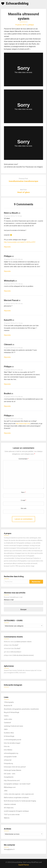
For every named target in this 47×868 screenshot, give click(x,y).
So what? (15, 645)
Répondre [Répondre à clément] (7, 357)
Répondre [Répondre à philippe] (7, 271)
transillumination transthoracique (23, 181)
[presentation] (15, 514)
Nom (23, 492)
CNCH (6, 729)
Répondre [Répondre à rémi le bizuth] (7, 247)
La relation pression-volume (23, 642)
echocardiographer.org (11, 753)
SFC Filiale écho (9, 808)
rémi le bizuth (11, 213)
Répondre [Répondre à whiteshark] (7, 291)
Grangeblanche (9, 777)
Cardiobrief (7, 723)
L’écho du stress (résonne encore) (23, 655)
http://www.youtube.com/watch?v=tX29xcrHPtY (20, 242)
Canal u (6, 716)
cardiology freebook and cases (14, 726)
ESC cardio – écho (10, 774)
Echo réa (7, 746)
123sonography (9, 702)
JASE (6, 791)
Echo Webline (8, 750)
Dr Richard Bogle (9, 736)
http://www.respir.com (23, 424)
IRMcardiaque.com (10, 787)
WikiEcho (7, 818)
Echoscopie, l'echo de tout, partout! (15, 767)
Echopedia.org (8, 763)
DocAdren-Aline (9, 733)
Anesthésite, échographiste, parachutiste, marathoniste (21, 709)
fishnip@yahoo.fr (9, 849)
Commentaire (24, 459)
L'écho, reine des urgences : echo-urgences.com (19, 794)
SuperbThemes (23, 865)
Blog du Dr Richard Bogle (12, 712)
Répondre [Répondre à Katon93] (7, 335)
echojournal (8, 760)
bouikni (7, 393)
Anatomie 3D (8, 706)
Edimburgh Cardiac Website (13, 770)
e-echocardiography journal (13, 740)
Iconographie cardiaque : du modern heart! (17, 784)
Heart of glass (23, 192)
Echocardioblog (17, 3)
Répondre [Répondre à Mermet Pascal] (7, 311)
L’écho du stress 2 (15, 652)
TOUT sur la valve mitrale (12, 815)
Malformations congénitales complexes (16, 798)
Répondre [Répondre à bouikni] (7, 406)
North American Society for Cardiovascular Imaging (20, 801)
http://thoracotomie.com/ (12, 780)
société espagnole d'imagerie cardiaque (16, 811)
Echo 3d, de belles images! (12, 743)
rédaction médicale (10, 804)
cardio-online (8, 719)
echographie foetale (10, 757)
